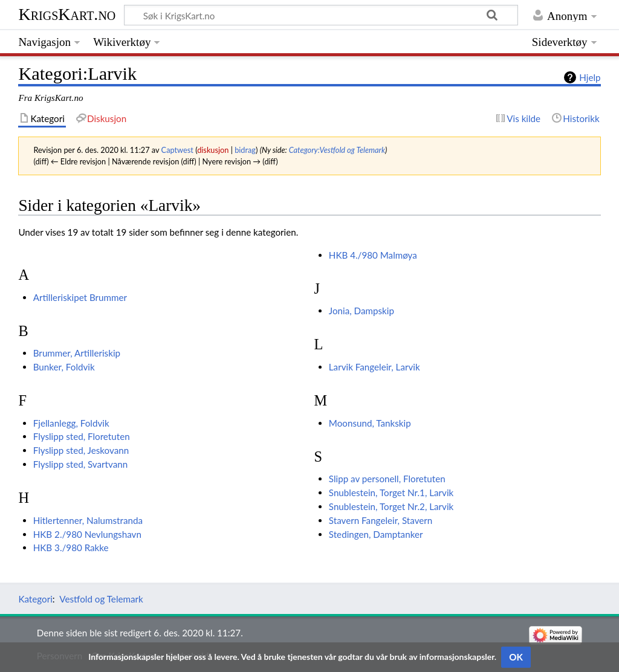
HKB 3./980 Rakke (71, 548)
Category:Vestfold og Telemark (337, 150)
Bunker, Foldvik (64, 367)
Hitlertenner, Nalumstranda (88, 520)
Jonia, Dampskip (361, 311)
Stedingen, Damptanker (376, 534)
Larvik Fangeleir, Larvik (374, 367)
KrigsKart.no (67, 14)
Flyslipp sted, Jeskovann (81, 450)
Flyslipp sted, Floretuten (82, 436)
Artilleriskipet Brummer (80, 297)
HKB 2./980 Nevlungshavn (87, 534)
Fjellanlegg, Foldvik (71, 423)
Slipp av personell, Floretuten (387, 479)
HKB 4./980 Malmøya (373, 255)
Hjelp (590, 77)
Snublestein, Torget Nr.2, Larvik (391, 506)
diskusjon (213, 150)
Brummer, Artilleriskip (77, 353)
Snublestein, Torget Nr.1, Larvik (391, 493)
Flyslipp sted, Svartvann (81, 464)
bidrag (245, 150)
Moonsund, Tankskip (370, 423)
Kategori (35, 599)
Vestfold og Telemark (101, 599)
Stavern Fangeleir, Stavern (381, 520)
